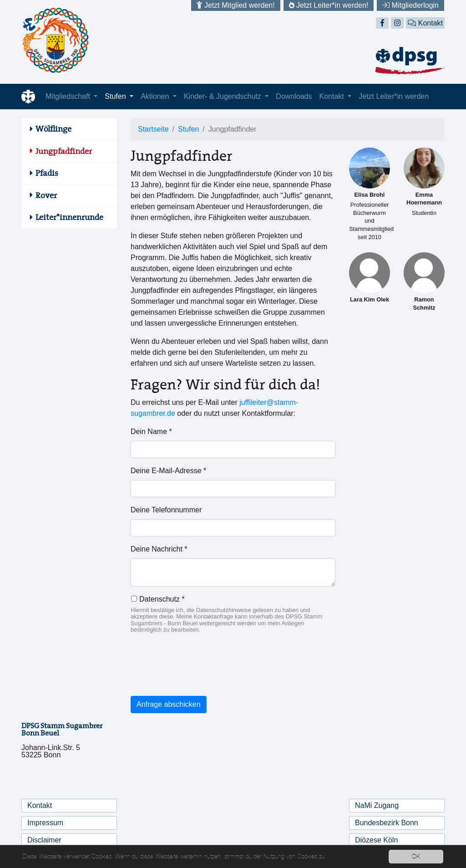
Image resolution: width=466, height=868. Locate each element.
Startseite (153, 129)
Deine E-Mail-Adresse (168, 471)
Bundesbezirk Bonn (387, 823)
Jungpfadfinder (64, 151)
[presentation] (200, 671)
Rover (46, 195)
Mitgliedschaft (69, 96)
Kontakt (425, 23)
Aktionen (156, 96)
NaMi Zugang (377, 805)
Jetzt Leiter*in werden (394, 96)
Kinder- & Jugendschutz (223, 96)
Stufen (116, 96)
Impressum (45, 823)
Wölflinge (53, 129)
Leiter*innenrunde (69, 217)
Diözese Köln (376, 840)
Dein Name (151, 431)
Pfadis (47, 173)
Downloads (294, 96)
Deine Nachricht (159, 549)
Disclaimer (44, 840)
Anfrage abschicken (169, 704)
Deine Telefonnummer (166, 510)
